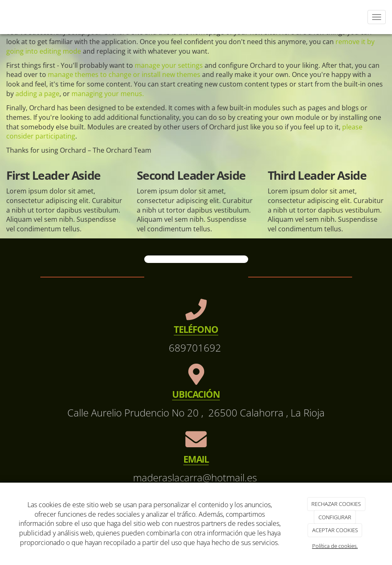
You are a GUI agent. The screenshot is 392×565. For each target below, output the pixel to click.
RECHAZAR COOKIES (336, 504)
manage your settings (169, 65)
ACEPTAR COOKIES (335, 530)
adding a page (37, 94)
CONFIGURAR (335, 517)
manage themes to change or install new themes (124, 74)
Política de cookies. (335, 546)
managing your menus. (108, 94)
